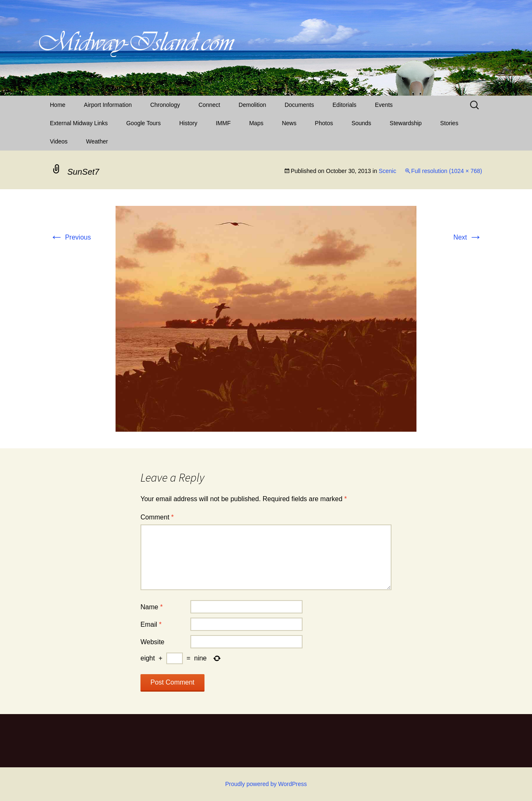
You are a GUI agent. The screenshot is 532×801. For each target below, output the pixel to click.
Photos (324, 123)
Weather (97, 141)
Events (384, 105)
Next (468, 237)
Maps (256, 123)
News (289, 123)
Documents (299, 105)
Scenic (387, 171)
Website (153, 642)
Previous (70, 237)
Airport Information (108, 105)
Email (151, 624)
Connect (209, 105)
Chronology (165, 105)
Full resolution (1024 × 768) (447, 171)
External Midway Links (79, 123)
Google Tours (144, 123)
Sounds (361, 123)
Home (58, 105)
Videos (59, 141)
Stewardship (406, 123)
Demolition (252, 105)
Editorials (345, 105)
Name (151, 607)
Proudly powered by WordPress (266, 784)
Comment (157, 517)
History (188, 123)
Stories (449, 123)
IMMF (223, 123)
